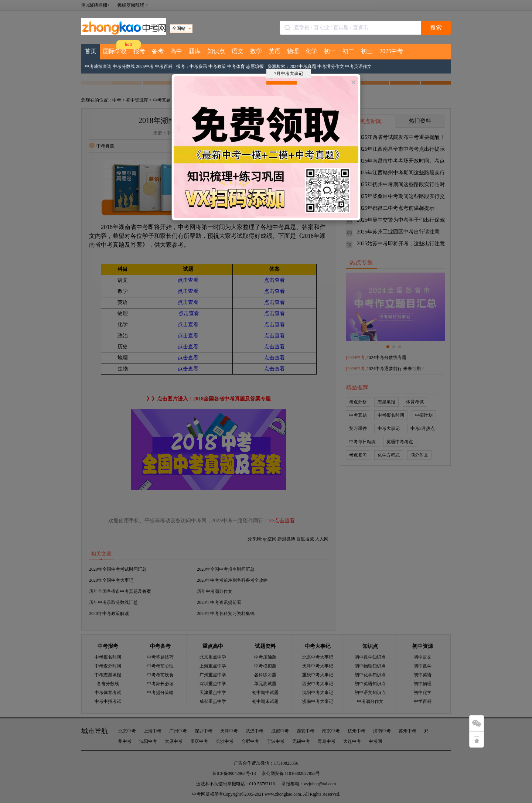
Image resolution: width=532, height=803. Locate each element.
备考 (158, 51)
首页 (91, 51)
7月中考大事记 (287, 75)
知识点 (216, 51)
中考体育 (236, 66)
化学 (311, 51)
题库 (195, 51)
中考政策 (217, 66)
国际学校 (115, 51)
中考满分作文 (331, 66)
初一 (330, 51)
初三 (367, 51)
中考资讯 (198, 66)
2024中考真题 (303, 66)
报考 (139, 51)
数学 (256, 51)
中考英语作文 (358, 66)
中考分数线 (124, 66)
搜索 (436, 28)
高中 (176, 51)
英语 (274, 51)
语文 (238, 51)
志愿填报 (255, 66)
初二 (348, 51)
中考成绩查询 (98, 66)
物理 (293, 51)
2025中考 (391, 51)
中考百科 (164, 66)
